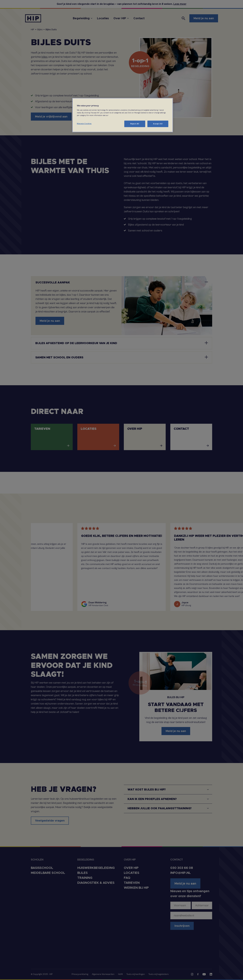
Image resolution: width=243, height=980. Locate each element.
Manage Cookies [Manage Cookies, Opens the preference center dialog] (84, 124)
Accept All (158, 124)
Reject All (135, 124)
